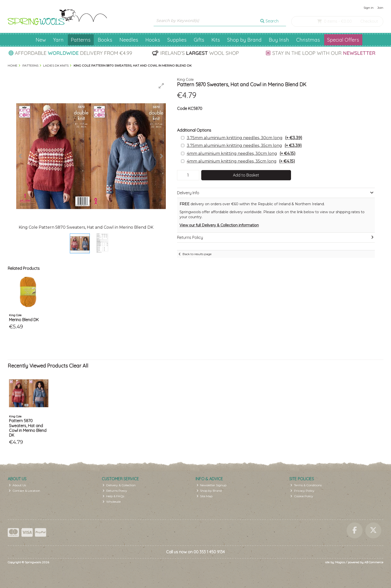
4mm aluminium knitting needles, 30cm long (241, 153)
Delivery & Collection (119, 485)
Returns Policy (115, 491)
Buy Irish (279, 40)
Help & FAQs (113, 496)
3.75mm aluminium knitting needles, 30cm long (244, 138)
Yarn (58, 40)
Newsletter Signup (212, 485)
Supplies (177, 40)
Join (380, 8)
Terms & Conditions (306, 485)
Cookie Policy (302, 496)
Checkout (369, 21)
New (41, 40)
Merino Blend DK (24, 320)
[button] (161, 86)
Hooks (153, 40)
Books (105, 40)
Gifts (199, 40)
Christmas (308, 40)
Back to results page (197, 254)
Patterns (81, 40)
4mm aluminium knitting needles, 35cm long (241, 161)
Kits (216, 40)
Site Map (205, 496)
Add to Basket (246, 175)
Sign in (369, 8)
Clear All (79, 366)
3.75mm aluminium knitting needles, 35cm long (244, 146)
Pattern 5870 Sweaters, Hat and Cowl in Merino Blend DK (28, 428)
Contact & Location (24, 491)
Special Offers (343, 40)
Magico (340, 562)
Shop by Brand (244, 40)
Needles (129, 40)
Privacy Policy (302, 491)
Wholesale (112, 502)
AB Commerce (374, 562)
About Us (17, 485)
